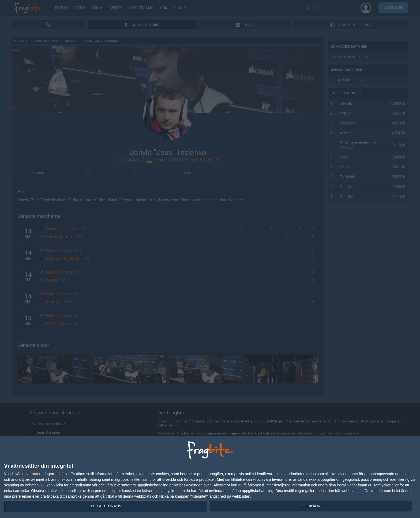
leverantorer (34, 474)
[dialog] (210, 477)
